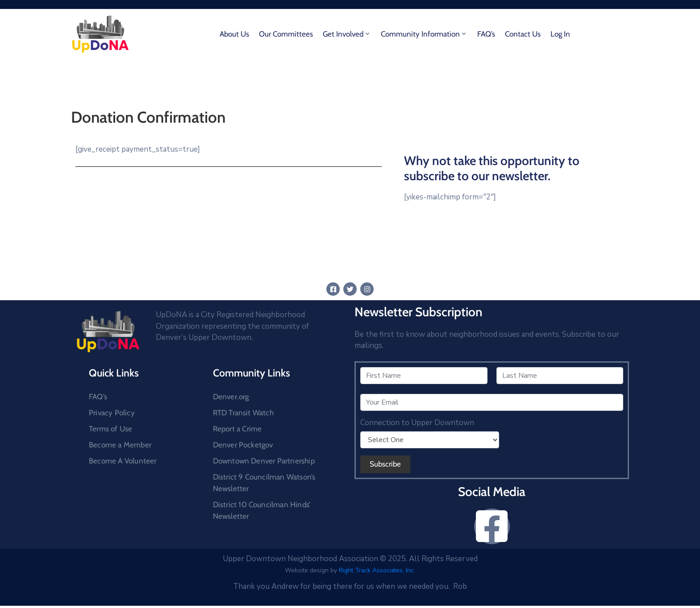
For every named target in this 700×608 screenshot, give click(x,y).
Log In (560, 34)
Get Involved (347, 34)
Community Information (424, 34)
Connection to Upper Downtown (417, 423)
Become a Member (120, 445)
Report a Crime (237, 429)
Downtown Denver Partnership (264, 461)
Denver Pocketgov (243, 445)
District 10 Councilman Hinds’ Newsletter (262, 510)
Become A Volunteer (123, 461)
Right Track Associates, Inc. (377, 570)
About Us (234, 34)
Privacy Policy (112, 413)
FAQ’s (486, 34)
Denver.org (231, 397)
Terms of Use (110, 429)
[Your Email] (492, 402)
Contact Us (523, 34)
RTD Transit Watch (243, 413)
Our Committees (286, 34)
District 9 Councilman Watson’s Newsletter (264, 483)
